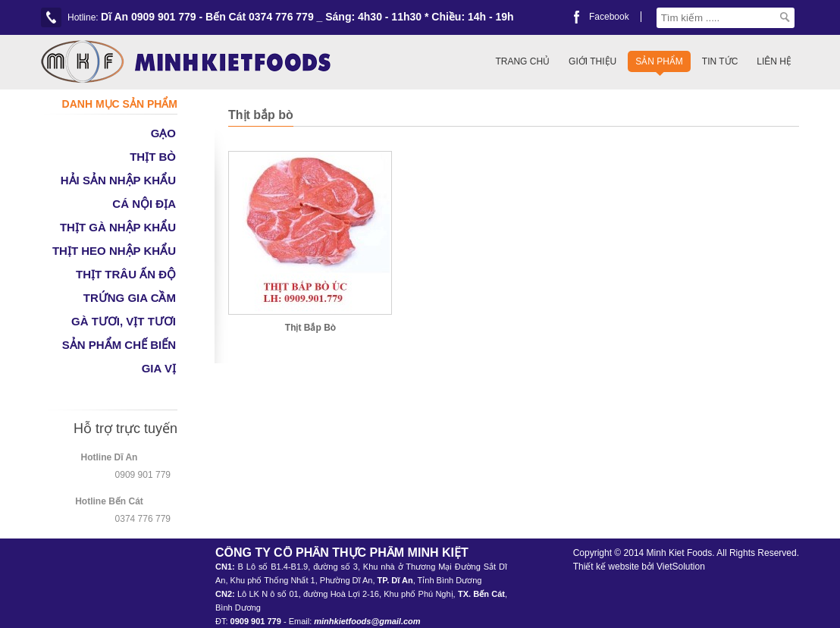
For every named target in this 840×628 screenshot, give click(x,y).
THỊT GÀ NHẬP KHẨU (118, 227)
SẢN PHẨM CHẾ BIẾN (119, 345)
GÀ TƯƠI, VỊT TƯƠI (124, 321)
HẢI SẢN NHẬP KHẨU (118, 180)
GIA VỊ (159, 368)
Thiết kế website (606, 567)
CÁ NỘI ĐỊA (144, 204)
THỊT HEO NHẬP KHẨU (114, 251)
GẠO (163, 133)
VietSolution (681, 567)
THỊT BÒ (153, 157)
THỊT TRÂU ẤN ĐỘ (126, 274)
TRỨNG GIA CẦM (130, 298)
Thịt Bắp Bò (310, 328)
